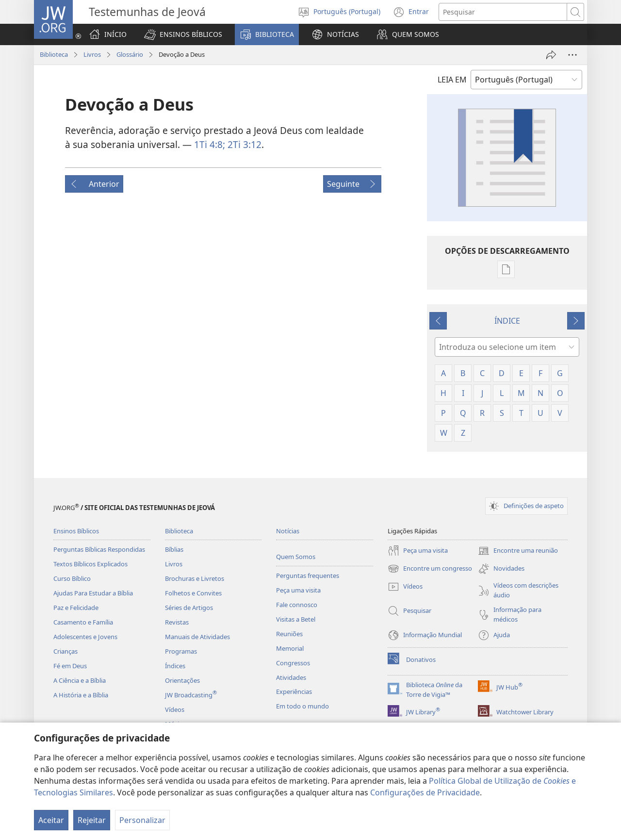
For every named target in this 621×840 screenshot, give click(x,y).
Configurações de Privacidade (425, 792)
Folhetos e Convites (193, 593)
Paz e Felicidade (76, 608)
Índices (175, 666)
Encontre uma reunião (518, 551)
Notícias (288, 531)
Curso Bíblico (72, 578)
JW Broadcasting (191, 695)
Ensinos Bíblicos (76, 531)
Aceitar (51, 820)
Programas (181, 651)
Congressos (293, 663)
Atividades (291, 677)
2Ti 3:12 (243, 144)
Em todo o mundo (302, 706)
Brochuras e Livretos (195, 578)
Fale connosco (297, 605)
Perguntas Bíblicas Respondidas (99, 549)
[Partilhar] (551, 55)
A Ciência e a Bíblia (80, 680)
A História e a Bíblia (81, 695)
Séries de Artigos (189, 608)
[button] (183, 34)
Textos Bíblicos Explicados (90, 564)
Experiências (294, 692)
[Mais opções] (572, 55)
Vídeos (175, 709)
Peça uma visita (298, 590)
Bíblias (174, 549)
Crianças (65, 651)
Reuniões (289, 634)
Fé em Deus (70, 666)
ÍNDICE (507, 321)
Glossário (130, 54)
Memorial (290, 648)
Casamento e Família (83, 622)
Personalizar (142, 820)
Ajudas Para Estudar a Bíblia (93, 593)
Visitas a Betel (296, 619)
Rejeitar (92, 820)
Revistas (177, 622)
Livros (92, 54)
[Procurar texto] (503, 12)
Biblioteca (54, 54)
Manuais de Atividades (197, 637)
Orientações (182, 680)
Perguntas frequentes (308, 576)
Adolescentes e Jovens (85, 637)
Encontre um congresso (430, 569)
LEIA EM (452, 80)
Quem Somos (296, 557)
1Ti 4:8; (210, 144)
